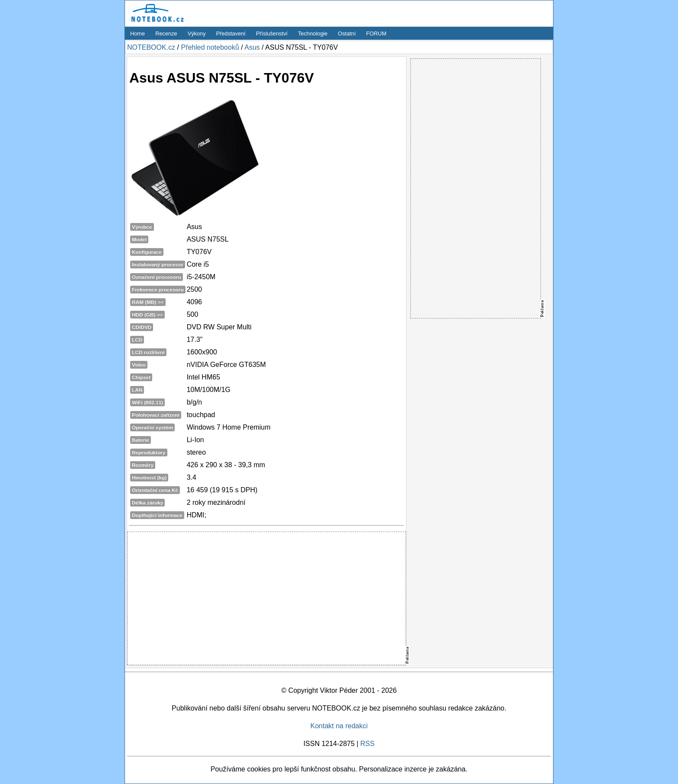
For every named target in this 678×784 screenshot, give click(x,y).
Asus (252, 47)
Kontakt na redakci (339, 726)
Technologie (313, 33)
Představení (231, 33)
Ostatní (347, 33)
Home (138, 33)
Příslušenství (272, 33)
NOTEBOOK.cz (151, 47)
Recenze (166, 33)
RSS (367, 744)
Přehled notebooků (210, 47)
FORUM (376, 33)
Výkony (197, 33)
